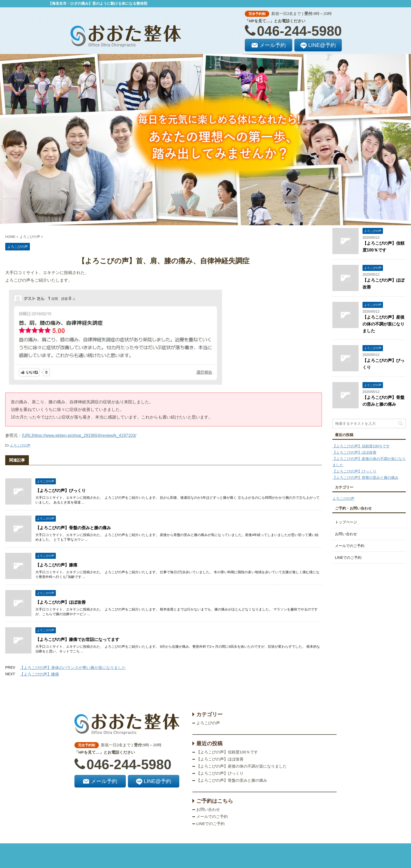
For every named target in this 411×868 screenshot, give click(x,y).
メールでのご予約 (350, 546)
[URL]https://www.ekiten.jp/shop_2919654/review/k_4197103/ (79, 435)
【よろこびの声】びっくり (61, 491)
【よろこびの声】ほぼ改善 (61, 602)
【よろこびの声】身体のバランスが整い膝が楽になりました (73, 668)
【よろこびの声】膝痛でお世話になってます (77, 639)
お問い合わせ (346, 534)
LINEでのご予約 (348, 558)
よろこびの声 (20, 445)
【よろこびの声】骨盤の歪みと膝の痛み (73, 528)
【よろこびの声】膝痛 (56, 565)
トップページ (346, 522)
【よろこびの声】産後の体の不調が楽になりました (383, 324)
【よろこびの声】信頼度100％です (361, 446)
